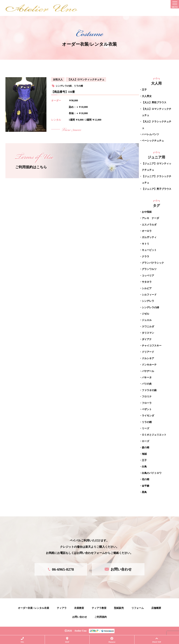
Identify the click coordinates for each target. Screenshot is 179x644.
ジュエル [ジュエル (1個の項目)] (147, 320)
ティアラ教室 (99, 608)
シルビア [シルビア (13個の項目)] (147, 288)
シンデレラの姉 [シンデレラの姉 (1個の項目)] (150, 307)
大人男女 (147, 96)
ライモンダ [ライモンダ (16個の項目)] (148, 415)
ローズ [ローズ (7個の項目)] (146, 441)
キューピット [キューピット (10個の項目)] (149, 250)
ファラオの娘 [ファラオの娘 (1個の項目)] (149, 390)
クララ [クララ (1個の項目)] (146, 256)
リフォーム (138, 608)
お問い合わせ (80, 617)
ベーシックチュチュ (153, 141)
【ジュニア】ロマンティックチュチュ (157, 167)
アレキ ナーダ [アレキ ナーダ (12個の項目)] (150, 218)
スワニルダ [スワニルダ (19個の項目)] (148, 326)
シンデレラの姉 (64, 86)
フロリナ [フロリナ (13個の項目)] (147, 396)
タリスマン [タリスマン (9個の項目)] (148, 333)
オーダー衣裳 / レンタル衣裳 (34, 608)
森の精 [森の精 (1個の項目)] (146, 447)
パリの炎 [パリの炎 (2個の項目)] (147, 384)
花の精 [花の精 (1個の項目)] (146, 479)
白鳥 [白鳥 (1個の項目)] (144, 467)
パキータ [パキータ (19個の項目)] (147, 377)
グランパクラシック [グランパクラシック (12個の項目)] (153, 263)
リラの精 (78, 86)
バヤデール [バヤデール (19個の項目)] (148, 371)
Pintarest (112, 640)
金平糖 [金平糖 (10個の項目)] (146, 486)
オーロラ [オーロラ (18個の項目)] (147, 231)
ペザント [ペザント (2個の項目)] (147, 409)
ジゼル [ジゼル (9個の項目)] (146, 314)
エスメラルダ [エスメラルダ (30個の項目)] (149, 224)
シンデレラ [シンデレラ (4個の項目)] (148, 301)
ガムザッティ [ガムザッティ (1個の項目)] (149, 237)
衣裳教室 (79, 608)
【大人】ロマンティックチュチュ (86, 79)
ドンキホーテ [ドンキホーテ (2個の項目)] (149, 365)
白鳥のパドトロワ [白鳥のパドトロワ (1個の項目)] (152, 473)
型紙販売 (119, 608)
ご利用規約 (101, 617)
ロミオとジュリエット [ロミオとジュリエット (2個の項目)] (154, 435)
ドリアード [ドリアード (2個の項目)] (148, 352)
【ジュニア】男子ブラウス (157, 189)
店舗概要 (156, 608)
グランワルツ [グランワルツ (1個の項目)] (149, 269)
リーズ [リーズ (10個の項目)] (146, 428)
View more (71, 130)
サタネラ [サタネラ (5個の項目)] (147, 282)
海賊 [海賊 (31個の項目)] (144, 454)
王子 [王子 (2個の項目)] (144, 460)
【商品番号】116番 (63, 92)
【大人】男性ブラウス (154, 102)
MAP (67, 640)
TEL (22, 640)
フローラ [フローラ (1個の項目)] (147, 403)
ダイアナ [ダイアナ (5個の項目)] (147, 339)
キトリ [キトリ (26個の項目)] (146, 244)
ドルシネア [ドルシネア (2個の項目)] (148, 358)
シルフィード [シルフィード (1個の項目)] (149, 295)
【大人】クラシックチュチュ (157, 125)
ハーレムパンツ (150, 134)
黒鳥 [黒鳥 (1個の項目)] (144, 492)
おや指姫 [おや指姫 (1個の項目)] (147, 212)
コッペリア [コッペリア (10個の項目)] (148, 275)
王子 (144, 90)
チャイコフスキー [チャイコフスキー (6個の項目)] (152, 345)
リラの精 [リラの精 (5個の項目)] (147, 422)
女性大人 (58, 79)
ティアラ (62, 608)
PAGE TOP (157, 640)
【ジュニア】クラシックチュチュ (157, 179)
